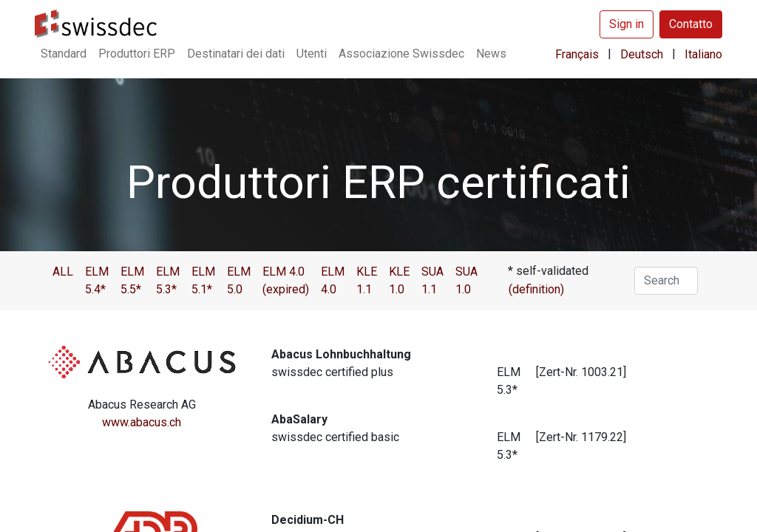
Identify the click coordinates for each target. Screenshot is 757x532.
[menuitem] (64, 54)
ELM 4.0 (333, 280)
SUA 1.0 (466, 280)
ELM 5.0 (239, 280)
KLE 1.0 (399, 280)
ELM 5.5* (132, 280)
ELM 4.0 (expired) (286, 280)
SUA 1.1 (432, 280)
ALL (63, 272)
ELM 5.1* (203, 280)
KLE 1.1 (367, 280)
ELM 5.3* (168, 280)
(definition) (536, 289)
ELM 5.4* (97, 280)
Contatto (691, 24)
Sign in (627, 24)
